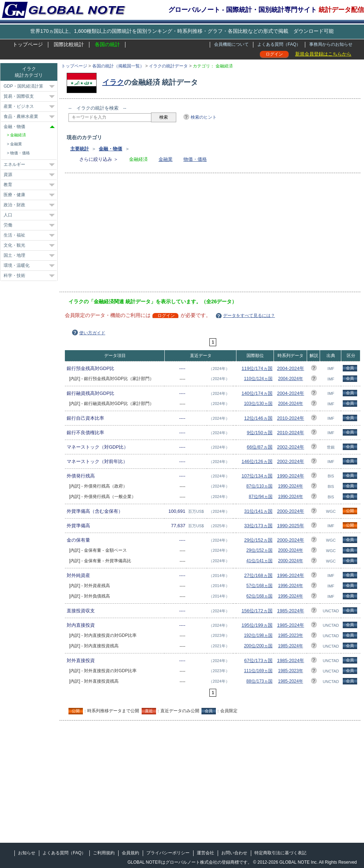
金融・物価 (110, 149)
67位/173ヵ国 (259, 660)
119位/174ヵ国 (257, 368)
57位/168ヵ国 (260, 586)
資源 (8, 175)
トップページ (28, 44)
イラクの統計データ (168, 66)
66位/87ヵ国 (260, 447)
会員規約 (130, 853)
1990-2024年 (291, 476)
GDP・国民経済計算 (23, 86)
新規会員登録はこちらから (323, 54)
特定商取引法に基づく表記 (280, 853)
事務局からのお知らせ (331, 44)
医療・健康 (14, 195)
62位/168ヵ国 (260, 596)
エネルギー (14, 164)
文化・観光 (14, 245)
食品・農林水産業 (21, 116)
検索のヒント (204, 117)
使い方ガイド (92, 333)
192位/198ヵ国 (258, 635)
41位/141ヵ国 (260, 561)
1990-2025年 (291, 526)
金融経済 (18, 135)
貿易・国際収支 (19, 96)
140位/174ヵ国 (257, 393)
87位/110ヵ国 (260, 486)
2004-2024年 (291, 368)
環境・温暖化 (17, 265)
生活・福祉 (14, 235)
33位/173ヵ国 (259, 526)
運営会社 (205, 853)
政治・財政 (14, 205)
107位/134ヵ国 (257, 476)
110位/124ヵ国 (258, 379)
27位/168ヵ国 (259, 575)
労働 (8, 225)
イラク (113, 82)
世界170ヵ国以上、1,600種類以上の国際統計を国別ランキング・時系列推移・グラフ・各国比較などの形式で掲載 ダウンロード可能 (182, 31)
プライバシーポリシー (168, 853)
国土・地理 (14, 255)
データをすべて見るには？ (249, 316)
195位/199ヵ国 (257, 625)
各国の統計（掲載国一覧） (118, 66)
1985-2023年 (291, 635)
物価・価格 (195, 159)
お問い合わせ (234, 853)
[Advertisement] (174, 235)
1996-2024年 (291, 575)
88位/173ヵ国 (260, 681)
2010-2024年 (291, 418)
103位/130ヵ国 (258, 404)
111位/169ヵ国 (258, 671)
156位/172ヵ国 (257, 611)
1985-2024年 (291, 611)
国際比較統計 (69, 44)
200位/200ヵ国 (258, 646)
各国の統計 (107, 44)
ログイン (274, 54)
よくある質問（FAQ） (279, 44)
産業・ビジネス (19, 106)
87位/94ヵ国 (261, 497)
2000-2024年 (291, 511)
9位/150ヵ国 (260, 433)
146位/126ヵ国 (257, 461)
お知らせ (27, 853)
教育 (8, 185)
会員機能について (231, 44)
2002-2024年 (291, 447)
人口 (8, 215)
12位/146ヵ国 (259, 418)
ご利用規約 (104, 853)
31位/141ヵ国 (259, 511)
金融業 (166, 159)
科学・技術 (14, 276)
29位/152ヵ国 (259, 540)
